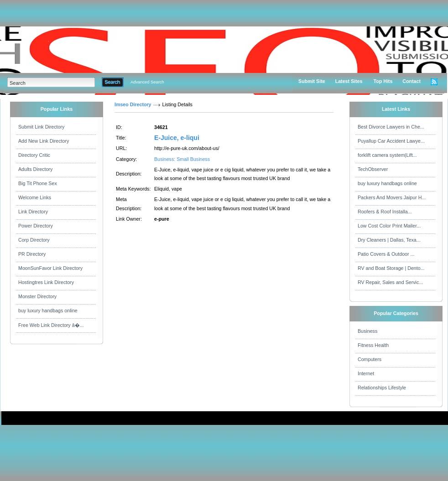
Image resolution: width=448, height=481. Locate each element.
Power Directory (36, 226)
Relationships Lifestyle (382, 388)
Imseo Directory (133, 104)
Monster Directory (37, 296)
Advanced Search (147, 82)
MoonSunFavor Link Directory (50, 268)
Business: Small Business (182, 159)
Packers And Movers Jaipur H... (392, 197)
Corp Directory (34, 240)
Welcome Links (35, 197)
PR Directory (32, 254)
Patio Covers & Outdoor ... (386, 254)
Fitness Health (373, 345)
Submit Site (312, 81)
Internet (366, 373)
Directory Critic (34, 155)
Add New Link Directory (44, 141)
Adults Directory (35, 169)
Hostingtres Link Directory (46, 282)
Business (367, 331)
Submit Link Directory (41, 127)
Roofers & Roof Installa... (385, 212)
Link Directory (33, 212)
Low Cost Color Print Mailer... (389, 226)
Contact (412, 81)
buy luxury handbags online (48, 310)
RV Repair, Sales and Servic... (390, 282)
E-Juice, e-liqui (177, 138)
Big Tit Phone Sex (38, 183)
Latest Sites (349, 81)
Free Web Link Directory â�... (51, 325)
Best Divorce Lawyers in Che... (391, 127)
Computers (370, 359)
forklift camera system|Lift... (387, 155)
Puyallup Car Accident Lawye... (391, 141)
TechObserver (373, 169)
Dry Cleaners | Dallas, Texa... (389, 240)
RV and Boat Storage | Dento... (391, 268)
